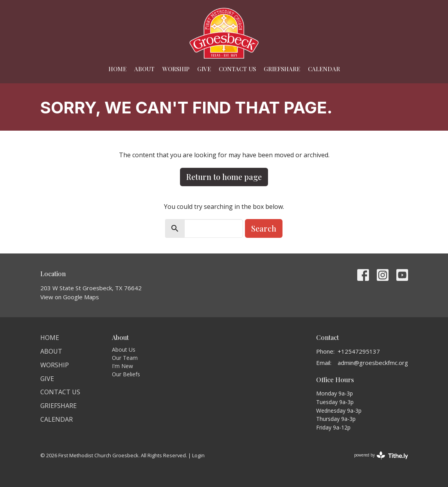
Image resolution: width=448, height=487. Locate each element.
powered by (381, 456)
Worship (176, 69)
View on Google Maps (70, 297)
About (144, 69)
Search (264, 228)
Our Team (125, 358)
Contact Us (237, 69)
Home (117, 69)
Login (198, 455)
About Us (124, 350)
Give (204, 69)
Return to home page (224, 177)
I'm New (122, 366)
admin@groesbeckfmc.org (373, 363)
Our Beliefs (126, 374)
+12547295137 (359, 351)
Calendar (324, 69)
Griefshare (282, 69)
